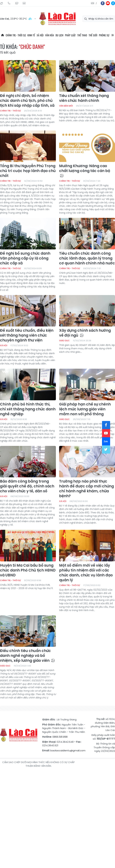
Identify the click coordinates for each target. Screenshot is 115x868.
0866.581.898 (60, 737)
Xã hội (40, 35)
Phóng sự (104, 35)
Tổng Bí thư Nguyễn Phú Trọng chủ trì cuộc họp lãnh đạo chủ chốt (28, 171)
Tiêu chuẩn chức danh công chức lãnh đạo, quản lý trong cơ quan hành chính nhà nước (87, 258)
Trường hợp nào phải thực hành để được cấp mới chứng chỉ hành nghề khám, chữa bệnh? (86, 489)
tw (106, 449)
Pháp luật (70, 35)
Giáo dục (64, 341)
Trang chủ (2, 35)
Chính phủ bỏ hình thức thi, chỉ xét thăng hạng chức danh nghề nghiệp (28, 409)
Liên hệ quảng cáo (24, 3)
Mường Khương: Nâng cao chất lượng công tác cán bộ (85, 170)
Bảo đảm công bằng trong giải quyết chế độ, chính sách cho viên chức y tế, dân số (27, 486)
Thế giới (93, 35)
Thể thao (82, 35)
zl (113, 3)
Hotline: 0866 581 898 (9, 3)
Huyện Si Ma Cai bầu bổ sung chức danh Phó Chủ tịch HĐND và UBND (28, 570)
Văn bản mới (66, 106)
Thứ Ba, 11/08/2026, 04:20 (2, 3)
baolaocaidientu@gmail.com (68, 750)
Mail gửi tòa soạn (17, 3)
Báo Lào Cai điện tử (57, 19)
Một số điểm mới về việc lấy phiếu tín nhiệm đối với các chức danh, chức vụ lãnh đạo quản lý (86, 573)
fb (103, 3)
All (113, 35)
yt (108, 3)
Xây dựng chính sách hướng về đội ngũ (85, 333)
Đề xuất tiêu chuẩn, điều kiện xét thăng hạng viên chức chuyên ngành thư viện (27, 335)
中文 (96, 3)
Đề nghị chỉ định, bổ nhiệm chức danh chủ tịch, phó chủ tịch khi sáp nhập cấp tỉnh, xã (27, 101)
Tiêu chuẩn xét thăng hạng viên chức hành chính (84, 98)
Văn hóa (50, 35)
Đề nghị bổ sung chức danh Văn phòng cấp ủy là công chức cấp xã (25, 258)
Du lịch (59, 35)
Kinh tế (31, 35)
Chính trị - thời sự (16, 35)
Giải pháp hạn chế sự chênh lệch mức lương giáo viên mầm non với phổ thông (85, 409)
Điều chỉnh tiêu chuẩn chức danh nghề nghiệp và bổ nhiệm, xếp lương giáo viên (27, 656)
